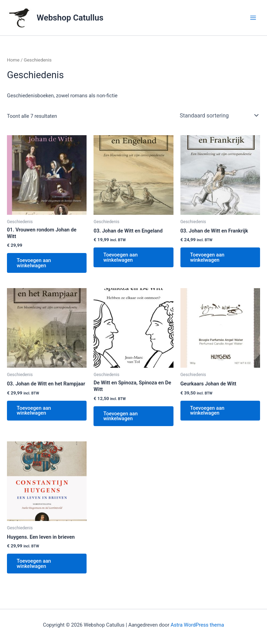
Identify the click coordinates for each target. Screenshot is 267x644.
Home (13, 60)
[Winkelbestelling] (219, 115)
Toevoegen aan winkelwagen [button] (34, 263)
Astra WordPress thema (197, 625)
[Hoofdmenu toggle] (253, 18)
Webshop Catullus (70, 18)
